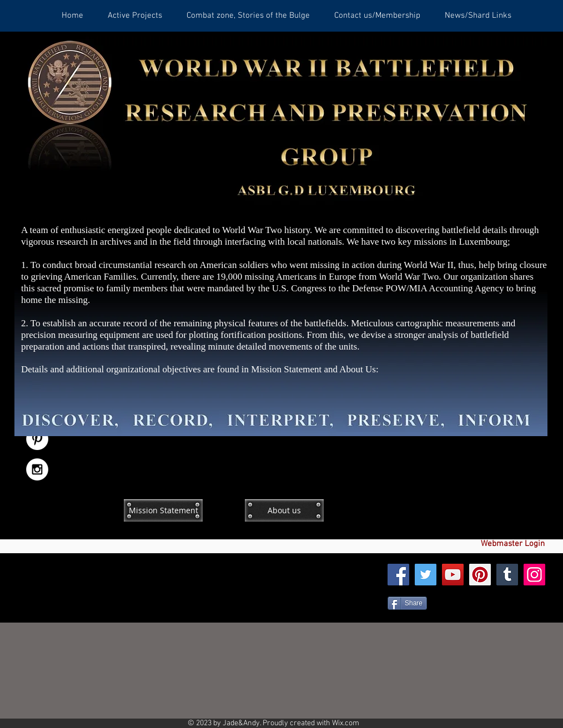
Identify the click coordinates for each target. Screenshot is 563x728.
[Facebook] (398, 575)
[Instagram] (534, 575)
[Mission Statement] (163, 510)
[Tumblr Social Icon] (507, 575)
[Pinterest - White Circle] (37, 439)
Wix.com (346, 723)
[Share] (407, 603)
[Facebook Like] (475, 492)
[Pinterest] (480, 575)
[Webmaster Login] (512, 544)
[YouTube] (453, 575)
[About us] (284, 510)
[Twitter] (426, 575)
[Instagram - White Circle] (37, 469)
